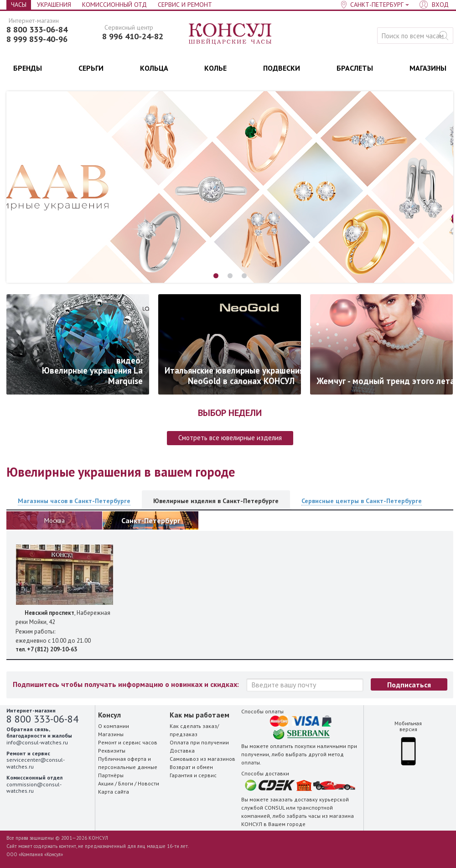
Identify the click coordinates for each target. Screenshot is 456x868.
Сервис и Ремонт (185, 5)
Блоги (126, 783)
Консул (231, 34)
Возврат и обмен (191, 767)
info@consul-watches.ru (37, 742)
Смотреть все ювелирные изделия (230, 438)
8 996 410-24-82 (133, 36)
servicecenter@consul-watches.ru (36, 763)
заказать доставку (294, 799)
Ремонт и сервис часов (128, 742)
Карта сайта (114, 792)
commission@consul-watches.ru (34, 787)
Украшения (54, 5)
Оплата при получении (199, 742)
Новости (148, 783)
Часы (19, 5)
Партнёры (111, 775)
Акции (106, 783)
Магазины (111, 734)
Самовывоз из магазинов (202, 759)
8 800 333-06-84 (37, 30)
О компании (114, 726)
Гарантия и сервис (193, 775)
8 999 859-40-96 (37, 39)
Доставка (182, 751)
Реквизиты (112, 751)
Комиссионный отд (114, 5)
